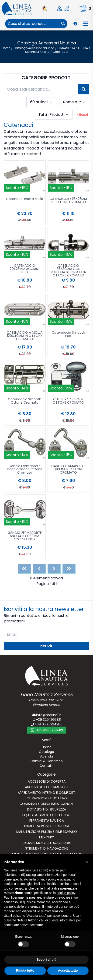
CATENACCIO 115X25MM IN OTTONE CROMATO (68, 201)
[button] (87, 862)
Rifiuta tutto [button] (25, 970)
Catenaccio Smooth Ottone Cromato (25, 401)
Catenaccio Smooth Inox (68, 334)
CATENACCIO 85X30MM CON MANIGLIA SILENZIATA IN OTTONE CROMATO (68, 270)
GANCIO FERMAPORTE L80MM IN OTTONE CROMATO (68, 470)
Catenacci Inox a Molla (25, 199)
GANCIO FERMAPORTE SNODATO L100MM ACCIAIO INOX (25, 536)
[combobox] (32, 24)
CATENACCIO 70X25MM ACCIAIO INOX (25, 269)
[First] (24, 569)
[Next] (54, 569)
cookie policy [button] (66, 893)
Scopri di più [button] (46, 960)
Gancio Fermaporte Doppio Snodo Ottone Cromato (25, 470)
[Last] (69, 569)
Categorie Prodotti (46, 78)
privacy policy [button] (47, 879)
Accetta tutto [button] (68, 970)
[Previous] (39, 569)
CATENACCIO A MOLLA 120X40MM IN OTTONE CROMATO (25, 336)
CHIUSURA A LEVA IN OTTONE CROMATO (68, 401)
